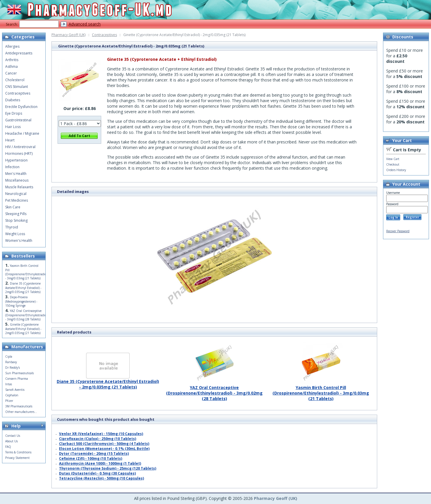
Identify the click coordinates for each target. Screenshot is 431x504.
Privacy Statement (17, 458)
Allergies (12, 46)
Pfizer (9, 401)
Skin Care (13, 207)
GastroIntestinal (18, 120)
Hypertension (16, 160)
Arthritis (12, 60)
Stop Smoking (16, 220)
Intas (9, 384)
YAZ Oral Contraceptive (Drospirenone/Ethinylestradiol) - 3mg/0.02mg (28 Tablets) (214, 391)
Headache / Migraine (22, 133)
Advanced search (85, 24)
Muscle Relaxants (19, 187)
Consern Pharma (17, 379)
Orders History (396, 170)
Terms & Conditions (18, 452)
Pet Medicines (17, 200)
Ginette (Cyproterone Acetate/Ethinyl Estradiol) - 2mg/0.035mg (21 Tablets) (23, 329)
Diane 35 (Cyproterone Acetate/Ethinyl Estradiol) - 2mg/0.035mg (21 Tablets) (108, 382)
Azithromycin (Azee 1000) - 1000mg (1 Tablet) (100, 463)
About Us (11, 441)
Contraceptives (104, 35)
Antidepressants (19, 53)
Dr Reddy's (13, 368)
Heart (10, 140)
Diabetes (13, 100)
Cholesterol (15, 80)
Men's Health (16, 174)
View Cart (393, 159)
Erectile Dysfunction (21, 107)
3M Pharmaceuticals (19, 406)
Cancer (11, 73)
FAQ (8, 447)
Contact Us (13, 436)
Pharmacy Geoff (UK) (68, 35)
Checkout (393, 164)
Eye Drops (14, 113)
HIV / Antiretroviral (20, 147)
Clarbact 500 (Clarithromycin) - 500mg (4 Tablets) (104, 444)
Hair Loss (13, 127)
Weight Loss (15, 234)
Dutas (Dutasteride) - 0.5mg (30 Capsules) (97, 473)
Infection (12, 167)
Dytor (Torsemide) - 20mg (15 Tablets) (94, 454)
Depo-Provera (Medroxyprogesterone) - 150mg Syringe (21, 301)
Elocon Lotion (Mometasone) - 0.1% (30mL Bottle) (104, 449)
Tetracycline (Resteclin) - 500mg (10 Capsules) (101, 478)
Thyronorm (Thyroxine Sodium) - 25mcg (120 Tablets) (108, 468)
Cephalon (12, 395)
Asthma (11, 66)
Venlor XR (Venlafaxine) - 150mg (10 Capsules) (101, 434)
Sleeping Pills (16, 214)
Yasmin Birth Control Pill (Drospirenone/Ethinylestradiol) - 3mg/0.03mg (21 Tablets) (321, 391)
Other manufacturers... (21, 412)
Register (413, 217)
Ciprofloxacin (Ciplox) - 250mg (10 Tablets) (98, 439)
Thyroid (12, 227)
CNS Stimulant (17, 87)
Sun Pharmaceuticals (19, 373)
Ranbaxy (11, 362)
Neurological (16, 194)
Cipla (9, 356)
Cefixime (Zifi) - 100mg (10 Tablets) (91, 458)
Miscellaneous (17, 180)
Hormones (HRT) (19, 153)
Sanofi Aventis (15, 390)
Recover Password (398, 231)
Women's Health (19, 241)
